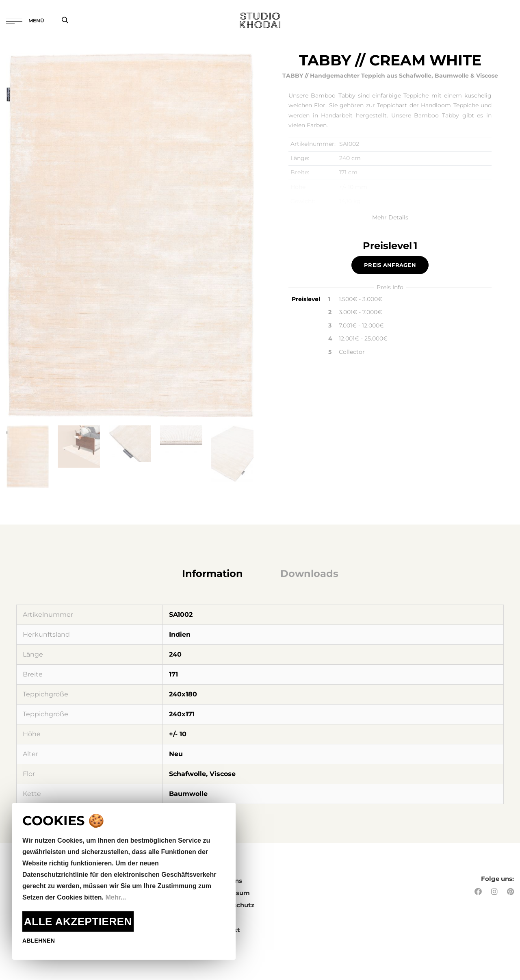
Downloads (309, 573)
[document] (124, 881)
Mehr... (116, 897)
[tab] (212, 574)
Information (212, 573)
